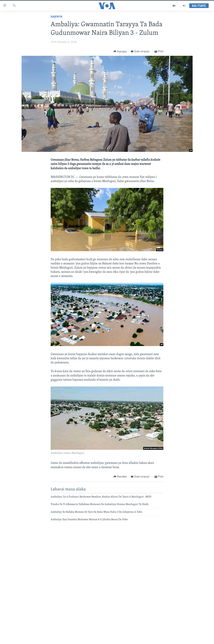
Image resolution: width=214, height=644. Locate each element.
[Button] (120, 52)
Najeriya (57, 17)
